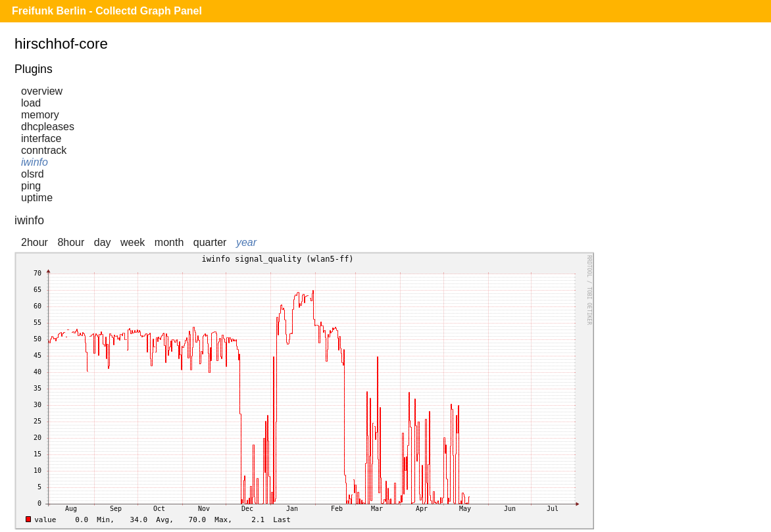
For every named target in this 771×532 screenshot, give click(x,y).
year (246, 242)
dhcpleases (48, 127)
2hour (35, 242)
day (103, 242)
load (31, 103)
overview (42, 91)
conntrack (44, 150)
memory (40, 115)
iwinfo (35, 162)
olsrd (33, 174)
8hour (71, 242)
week (133, 242)
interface (41, 138)
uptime (37, 198)
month (169, 242)
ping (31, 186)
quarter (210, 242)
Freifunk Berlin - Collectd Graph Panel (107, 11)
